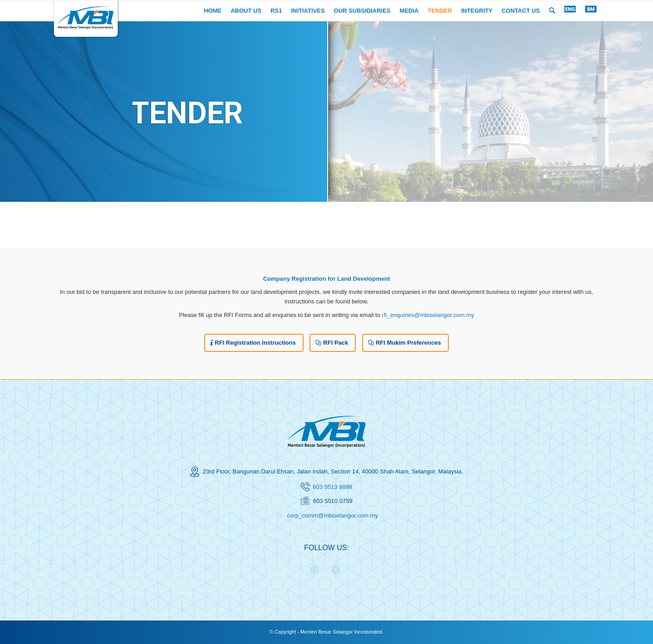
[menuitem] (213, 11)
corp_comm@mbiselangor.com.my (333, 515)
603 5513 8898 (332, 487)
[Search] (552, 11)
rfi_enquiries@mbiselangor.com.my (428, 315)
